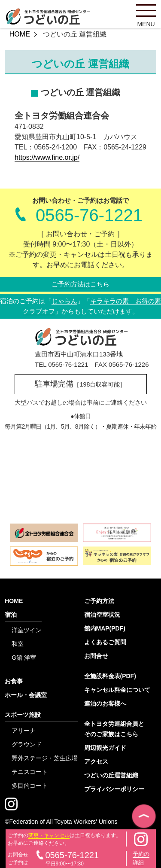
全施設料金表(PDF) (110, 676)
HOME (20, 34)
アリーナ (24, 731)
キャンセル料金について (117, 690)
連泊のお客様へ (105, 704)
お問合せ (96, 656)
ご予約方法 (99, 601)
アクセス (96, 761)
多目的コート (30, 786)
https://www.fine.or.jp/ (47, 157)
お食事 (14, 681)
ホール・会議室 (26, 695)
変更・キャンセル (49, 835)
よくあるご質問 (105, 642)
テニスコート (30, 772)
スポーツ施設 (23, 715)
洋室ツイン (27, 630)
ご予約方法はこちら (80, 284)
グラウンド (27, 744)
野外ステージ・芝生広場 (45, 758)
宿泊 (11, 615)
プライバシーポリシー (114, 789)
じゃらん (64, 301)
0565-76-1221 (89, 215)
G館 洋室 (24, 658)
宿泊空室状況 (102, 615)
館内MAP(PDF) (105, 628)
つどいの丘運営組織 (111, 775)
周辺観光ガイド (105, 748)
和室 (18, 644)
